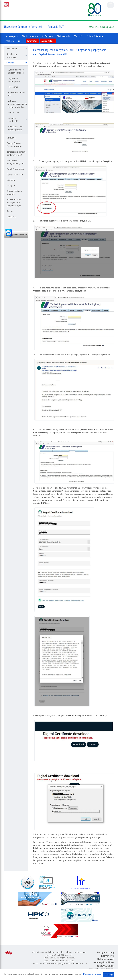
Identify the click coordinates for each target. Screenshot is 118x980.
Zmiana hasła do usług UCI (14, 192)
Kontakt (10, 211)
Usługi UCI (17, 185)
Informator (32, 41)
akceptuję (109, 975)
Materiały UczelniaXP (17, 120)
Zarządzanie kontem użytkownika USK (16, 153)
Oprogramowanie (17, 174)
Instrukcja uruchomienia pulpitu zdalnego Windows (17, 104)
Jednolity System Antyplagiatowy (15, 128)
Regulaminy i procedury (17, 56)
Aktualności (17, 49)
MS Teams (13, 87)
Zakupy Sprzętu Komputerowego (14, 145)
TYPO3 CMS (13, 113)
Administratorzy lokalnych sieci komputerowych (14, 203)
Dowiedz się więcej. (92, 974)
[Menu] (110, 5)
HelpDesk (11, 217)
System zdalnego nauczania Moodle (16, 71)
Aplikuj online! (48, 41)
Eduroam (17, 180)
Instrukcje (16, 63)
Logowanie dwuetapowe (14, 80)
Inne (21, 41)
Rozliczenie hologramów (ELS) (15, 162)
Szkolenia (11, 138)
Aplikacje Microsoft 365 (16, 94)
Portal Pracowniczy (15, 169)
